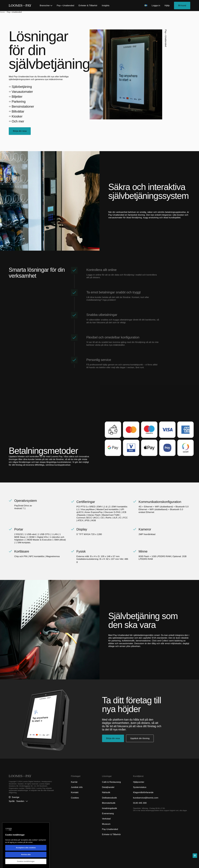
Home (3, 12)
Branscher (46, 5)
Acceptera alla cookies (26, 863)
